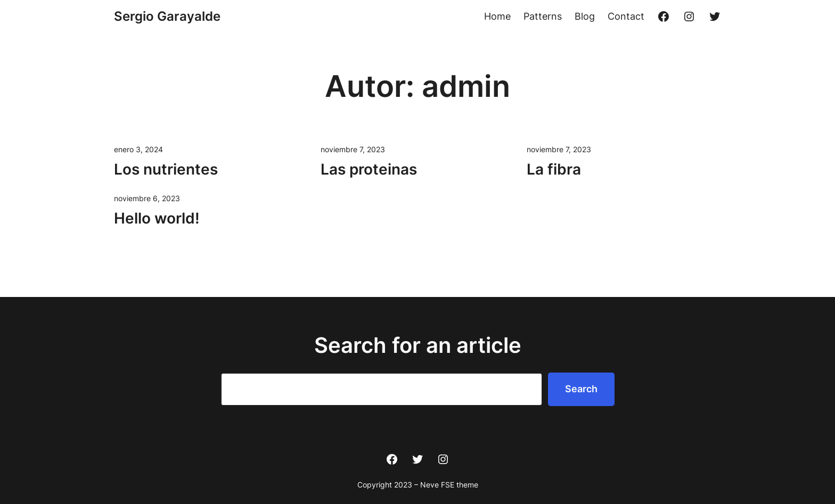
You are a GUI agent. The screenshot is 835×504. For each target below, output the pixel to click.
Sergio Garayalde (167, 16)
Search (581, 389)
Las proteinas (369, 169)
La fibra (554, 169)
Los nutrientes (166, 169)
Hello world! (157, 218)
